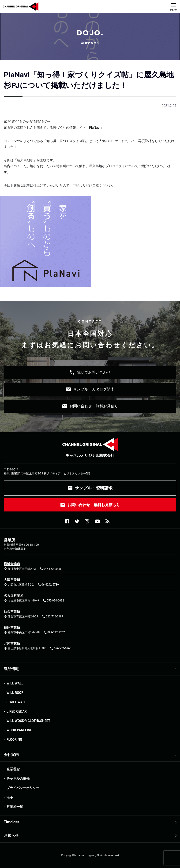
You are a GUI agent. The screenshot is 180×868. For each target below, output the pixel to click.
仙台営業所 (12, 612)
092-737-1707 (54, 633)
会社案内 (11, 755)
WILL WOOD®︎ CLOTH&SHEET (28, 721)
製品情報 (11, 669)
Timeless (11, 822)
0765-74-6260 (61, 648)
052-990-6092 (53, 601)
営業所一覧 (15, 807)
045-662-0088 (50, 569)
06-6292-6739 (48, 585)
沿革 (10, 797)
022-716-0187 (53, 617)
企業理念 (13, 769)
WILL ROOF (15, 693)
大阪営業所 (12, 580)
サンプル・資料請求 (90, 488)
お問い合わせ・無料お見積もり (90, 505)
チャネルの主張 (18, 778)
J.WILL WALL (16, 702)
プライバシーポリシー (23, 788)
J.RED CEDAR (17, 711)
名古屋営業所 (14, 596)
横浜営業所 (12, 564)
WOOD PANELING (19, 730)
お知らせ (11, 836)
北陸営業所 (12, 643)
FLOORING (14, 740)
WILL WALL (15, 683)
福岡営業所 (12, 628)
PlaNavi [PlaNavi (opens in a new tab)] (95, 128)
